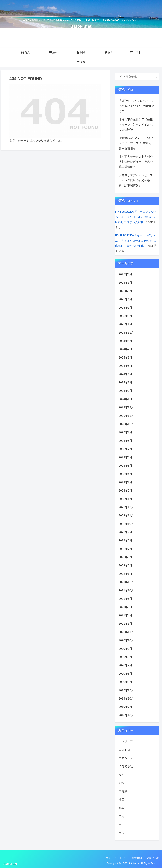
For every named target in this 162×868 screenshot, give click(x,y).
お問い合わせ (152, 858)
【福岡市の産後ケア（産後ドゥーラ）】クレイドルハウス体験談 (136, 125)
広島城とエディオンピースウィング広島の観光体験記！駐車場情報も (136, 180)
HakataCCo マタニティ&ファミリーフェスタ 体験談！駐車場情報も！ (136, 143)
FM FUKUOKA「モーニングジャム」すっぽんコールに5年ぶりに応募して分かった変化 (136, 217)
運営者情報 (137, 858)
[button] (155, 76)
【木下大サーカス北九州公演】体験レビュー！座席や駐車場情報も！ (136, 162)
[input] (137, 76)
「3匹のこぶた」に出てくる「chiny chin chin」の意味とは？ (137, 106)
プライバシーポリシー (117, 858)
